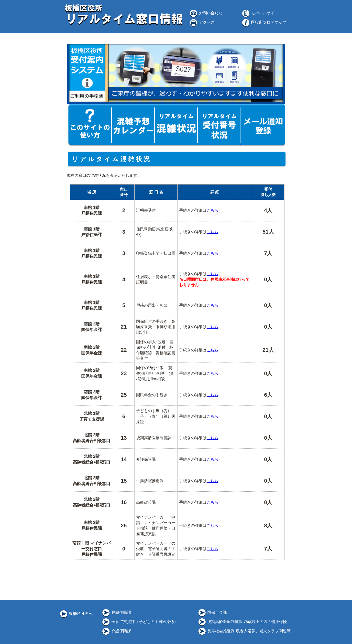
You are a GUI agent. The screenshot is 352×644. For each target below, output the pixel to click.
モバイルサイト (260, 13)
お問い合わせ (206, 13)
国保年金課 (212, 612)
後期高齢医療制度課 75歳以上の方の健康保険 (242, 622)
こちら (212, 210)
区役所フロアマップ (264, 22)
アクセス (202, 22)
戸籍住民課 (116, 612)
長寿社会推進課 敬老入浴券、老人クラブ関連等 (244, 631)
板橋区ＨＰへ (76, 614)
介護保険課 (116, 631)
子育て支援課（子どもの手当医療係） (140, 622)
